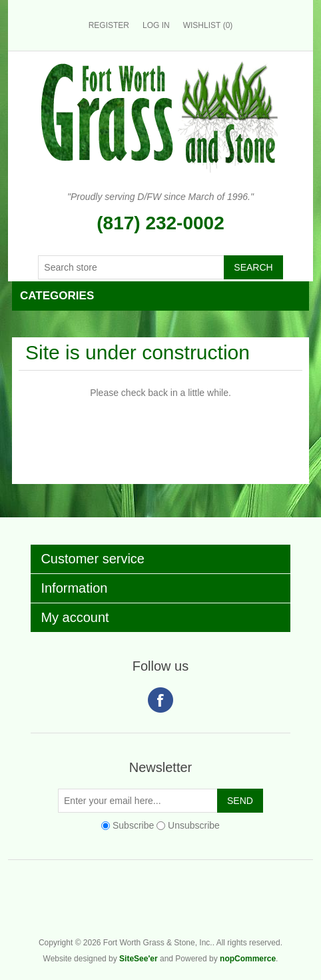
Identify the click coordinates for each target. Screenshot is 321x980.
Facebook (160, 700)
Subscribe (133, 825)
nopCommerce (248, 959)
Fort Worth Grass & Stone (306, 907)
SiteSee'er (139, 959)
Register (109, 25)
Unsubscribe (194, 825)
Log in (156, 25)
